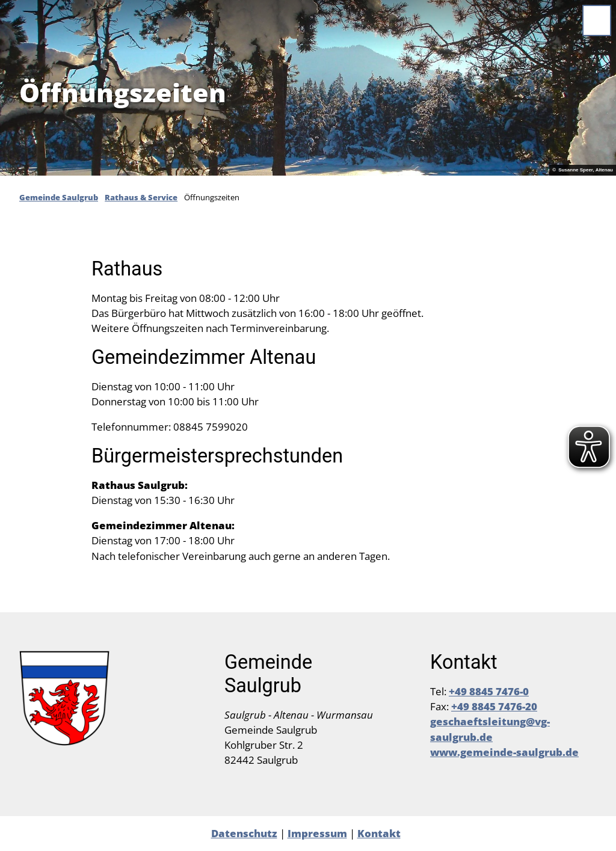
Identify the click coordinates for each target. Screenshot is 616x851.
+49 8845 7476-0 (489, 691)
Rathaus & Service (141, 197)
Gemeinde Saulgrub (59, 197)
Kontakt (379, 833)
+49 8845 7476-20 (494, 706)
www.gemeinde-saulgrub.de (504, 752)
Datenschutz (244, 833)
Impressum (317, 833)
